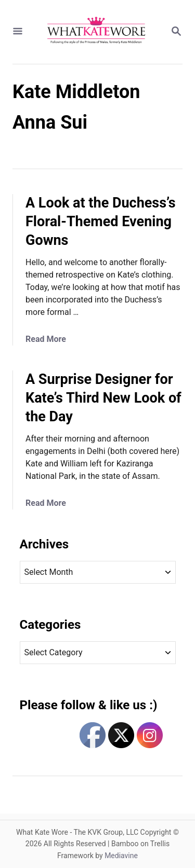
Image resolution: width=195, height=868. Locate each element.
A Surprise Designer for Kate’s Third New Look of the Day (103, 398)
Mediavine (121, 856)
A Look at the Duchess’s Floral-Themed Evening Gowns (101, 222)
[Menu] (18, 32)
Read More (46, 339)
